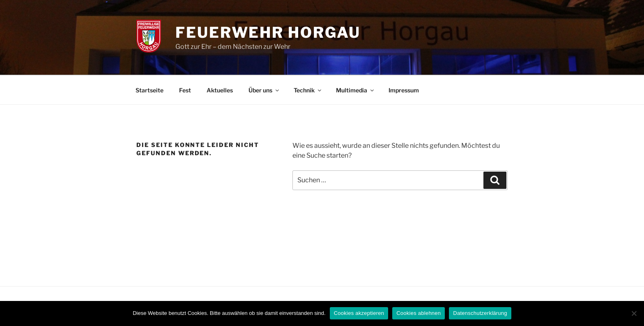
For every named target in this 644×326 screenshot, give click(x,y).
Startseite (149, 90)
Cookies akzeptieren (359, 313)
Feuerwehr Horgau (268, 32)
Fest (185, 90)
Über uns (264, 90)
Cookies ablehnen (419, 313)
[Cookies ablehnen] (634, 313)
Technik (308, 90)
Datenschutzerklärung (480, 313)
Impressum (404, 90)
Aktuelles (220, 90)
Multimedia (355, 90)
